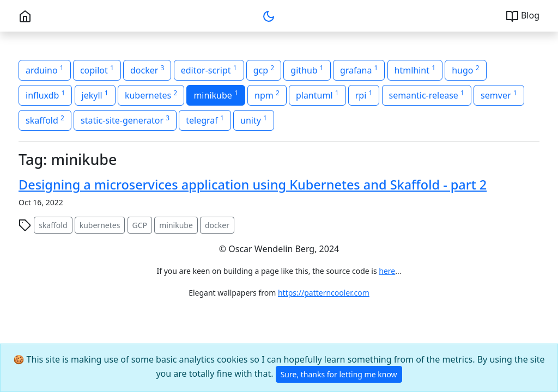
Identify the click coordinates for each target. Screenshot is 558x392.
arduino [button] (45, 70)
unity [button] (254, 120)
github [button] (307, 70)
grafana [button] (359, 70)
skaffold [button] (45, 120)
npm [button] (267, 95)
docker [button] (147, 70)
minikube (176, 225)
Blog (523, 16)
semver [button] (499, 95)
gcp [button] (264, 70)
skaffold (53, 225)
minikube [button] (216, 95)
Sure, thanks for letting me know (339, 374)
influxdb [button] (45, 95)
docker (217, 225)
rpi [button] (364, 95)
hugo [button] (465, 70)
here (387, 271)
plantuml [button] (317, 95)
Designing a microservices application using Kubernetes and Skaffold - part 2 (253, 185)
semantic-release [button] (427, 95)
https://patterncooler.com (324, 293)
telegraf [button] (205, 120)
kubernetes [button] (151, 95)
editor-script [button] (209, 70)
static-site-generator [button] (125, 120)
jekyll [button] (95, 95)
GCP (140, 225)
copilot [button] (97, 70)
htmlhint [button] (415, 70)
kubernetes (100, 225)
